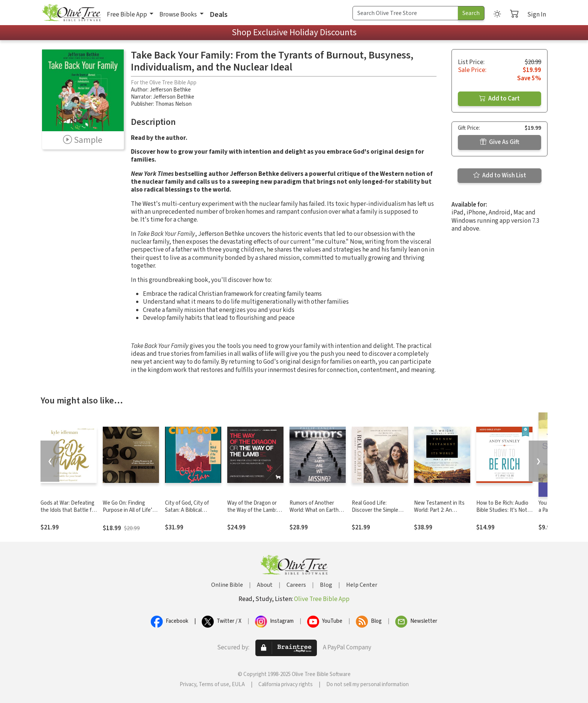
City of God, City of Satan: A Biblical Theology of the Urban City (191, 514)
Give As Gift (500, 142)
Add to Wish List (500, 175)
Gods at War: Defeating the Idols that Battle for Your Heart (68, 510)
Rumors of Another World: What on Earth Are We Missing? (314, 510)
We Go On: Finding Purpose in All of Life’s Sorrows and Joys (129, 510)
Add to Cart (499, 99)
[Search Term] (405, 13)
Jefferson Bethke (170, 90)
